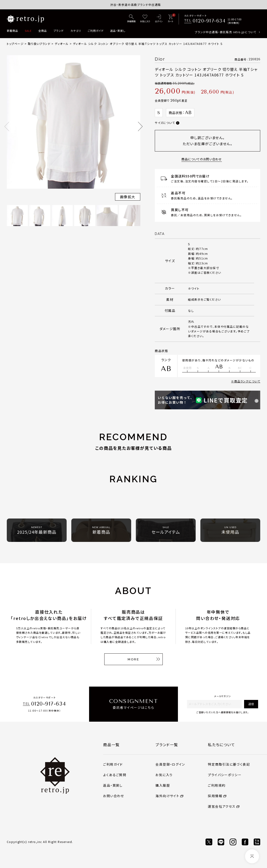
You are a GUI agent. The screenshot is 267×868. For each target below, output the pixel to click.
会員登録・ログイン (170, 764)
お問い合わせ (114, 796)
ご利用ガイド (96, 31)
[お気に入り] (145, 19)
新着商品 (13, 31)
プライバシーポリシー (225, 775)
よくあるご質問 (115, 775)
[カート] (170, 19)
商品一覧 (111, 745)
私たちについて (221, 745)
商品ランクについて (247, 381)
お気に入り (164, 775)
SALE (28, 31)
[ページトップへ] (252, 856)
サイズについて (165, 123)
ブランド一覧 (167, 745)
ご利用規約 (217, 785)
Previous (7, 126)
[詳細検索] (131, 19)
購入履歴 (163, 785)
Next (140, 126)
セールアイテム (166, 530)
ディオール (62, 44)
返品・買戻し (118, 31)
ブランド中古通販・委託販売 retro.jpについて (226, 32)
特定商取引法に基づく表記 (229, 764)
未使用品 (230, 530)
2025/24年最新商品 (37, 530)
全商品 (43, 31)
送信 (251, 704)
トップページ (15, 44)
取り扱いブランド (39, 44)
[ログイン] (159, 19)
